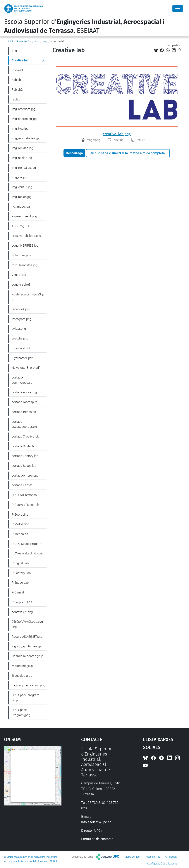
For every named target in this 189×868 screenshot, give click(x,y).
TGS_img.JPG (21, 226)
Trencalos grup (22, 676)
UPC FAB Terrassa (24, 495)
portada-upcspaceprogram (24, 424)
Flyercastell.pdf (22, 358)
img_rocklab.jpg (22, 148)
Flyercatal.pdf (21, 348)
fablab (16, 99)
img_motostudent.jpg (26, 138)
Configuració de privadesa (162, 864)
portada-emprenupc (25, 475)
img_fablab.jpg (22, 197)
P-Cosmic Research (25, 505)
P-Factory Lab (21, 573)
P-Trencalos (20, 534)
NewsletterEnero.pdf (26, 368)
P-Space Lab (20, 583)
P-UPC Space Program (27, 544)
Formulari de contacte (97, 839)
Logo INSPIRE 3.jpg (25, 245)
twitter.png (19, 329)
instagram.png (21, 319)
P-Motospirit (20, 524)
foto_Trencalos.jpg (24, 265)
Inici (10, 41)
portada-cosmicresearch (23, 380)
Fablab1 (17, 80)
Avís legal (170, 857)
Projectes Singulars (28, 41)
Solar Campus (21, 255)
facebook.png (21, 309)
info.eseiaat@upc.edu (97, 822)
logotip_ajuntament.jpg (27, 646)
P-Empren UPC (22, 602)
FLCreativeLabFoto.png (28, 553)
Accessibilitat (152, 857)
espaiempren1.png (24, 216)
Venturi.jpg (19, 275)
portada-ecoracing (24, 392)
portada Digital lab (24, 446)
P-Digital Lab (20, 563)
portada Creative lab (25, 436)
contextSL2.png (22, 612)
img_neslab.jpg (22, 158)
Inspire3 (17, 70)
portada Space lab (24, 466)
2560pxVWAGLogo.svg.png (28, 624)
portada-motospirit (24, 402)
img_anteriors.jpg (23, 109)
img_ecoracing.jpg (24, 119)
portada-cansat (22, 485)
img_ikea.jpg (20, 129)
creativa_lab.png (117, 134)
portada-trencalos (24, 412)
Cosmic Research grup (27, 656)
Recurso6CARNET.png (27, 637)
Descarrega (74, 153)
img (45, 41)
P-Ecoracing (20, 514)
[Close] (178, 9)
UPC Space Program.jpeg (21, 712)
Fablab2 (17, 90)
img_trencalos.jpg (24, 168)
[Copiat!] (179, 50)
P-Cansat (18, 592)
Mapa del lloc (132, 857)
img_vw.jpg (19, 177)
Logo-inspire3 (21, 285)
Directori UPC (91, 831)
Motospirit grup (22, 666)
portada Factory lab (25, 456)
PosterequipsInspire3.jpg (28, 297)
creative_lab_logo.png (26, 236)
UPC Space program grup (25, 698)
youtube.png (20, 338)
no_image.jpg (21, 206)
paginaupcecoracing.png (28, 685)
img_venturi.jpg (22, 187)
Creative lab (20, 60)
